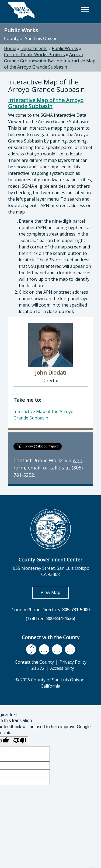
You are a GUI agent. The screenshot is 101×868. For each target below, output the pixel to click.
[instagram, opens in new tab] (70, 650)
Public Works (21, 30)
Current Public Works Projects (34, 55)
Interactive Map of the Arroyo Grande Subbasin (50, 64)
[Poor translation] (20, 741)
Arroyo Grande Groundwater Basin (44, 58)
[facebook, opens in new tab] (31, 649)
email (34, 468)
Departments (34, 48)
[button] (85, 9)
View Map (55, 592)
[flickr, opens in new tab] (57, 650)
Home (10, 48)
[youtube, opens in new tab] (44, 649)
